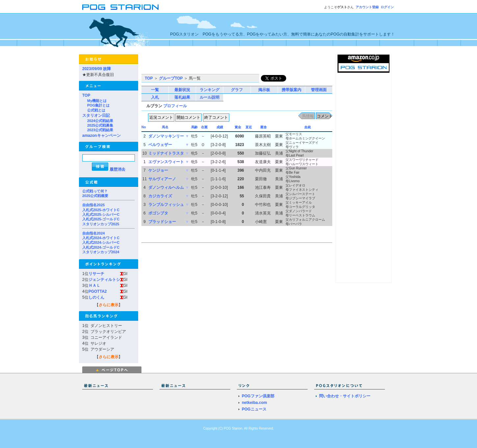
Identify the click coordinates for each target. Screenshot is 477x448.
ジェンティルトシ (104, 280)
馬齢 (194, 127)
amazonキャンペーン (101, 136)
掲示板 (264, 90)
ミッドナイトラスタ (166, 153)
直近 (249, 127)
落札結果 (182, 97)
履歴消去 (117, 169)
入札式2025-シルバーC (101, 214)
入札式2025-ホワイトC (101, 210)
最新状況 (182, 90)
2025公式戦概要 (95, 196)
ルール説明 (210, 97)
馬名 (165, 127)
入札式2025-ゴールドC (101, 219)
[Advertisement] (218, 64)
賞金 (238, 127)
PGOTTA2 (98, 291)
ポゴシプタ (158, 213)
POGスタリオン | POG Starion (120, 7)
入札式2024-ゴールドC (101, 247)
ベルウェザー (160, 145)
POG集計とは (98, 105)
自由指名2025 (93, 205)
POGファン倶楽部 (258, 396)
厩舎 (264, 127)
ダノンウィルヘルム (166, 187)
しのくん (96, 297)
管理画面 (319, 90)
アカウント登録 (367, 7)
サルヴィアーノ (162, 179)
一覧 (155, 90)
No (144, 127)
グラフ (237, 90)
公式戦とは (96, 110)
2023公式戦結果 (100, 130)
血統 (308, 127)
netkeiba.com (254, 403)
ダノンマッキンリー (166, 136)
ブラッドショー (162, 222)
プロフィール (175, 106)
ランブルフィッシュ (166, 205)
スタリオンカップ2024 (101, 252)
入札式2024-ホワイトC (101, 238)
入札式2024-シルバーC (101, 242)
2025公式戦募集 (100, 125)
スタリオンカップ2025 (101, 224)
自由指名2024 (93, 233)
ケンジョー (158, 170)
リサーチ (96, 274)
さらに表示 (109, 305)
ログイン (387, 7)
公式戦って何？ (95, 191)
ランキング (210, 90)
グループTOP (171, 78)
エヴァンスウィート (166, 162)
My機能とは (97, 101)
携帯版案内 (291, 90)
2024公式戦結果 (100, 121)
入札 (155, 97)
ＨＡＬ (94, 286)
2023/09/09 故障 (97, 69)
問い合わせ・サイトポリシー (345, 396)
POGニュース (254, 409)
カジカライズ (160, 196)
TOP (86, 95)
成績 (220, 127)
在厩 (204, 127)
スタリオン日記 (96, 115)
